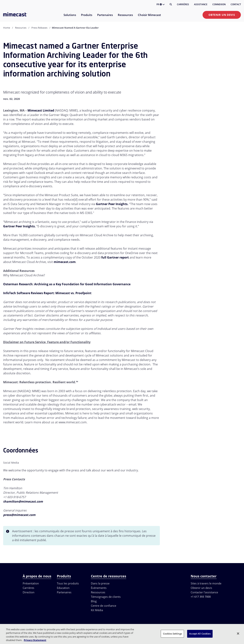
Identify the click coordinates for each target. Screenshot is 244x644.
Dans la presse (100, 583)
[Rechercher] (171, 4)
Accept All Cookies (200, 634)
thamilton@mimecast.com (23, 501)
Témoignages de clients (106, 597)
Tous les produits (68, 583)
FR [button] (161, 4)
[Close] (238, 633)
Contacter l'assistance (204, 592)
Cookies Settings (172, 634)
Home (7, 28)
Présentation (31, 583)
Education (63, 588)
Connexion (219, 4)
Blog (94, 601)
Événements (99, 588)
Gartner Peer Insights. (112, 204)
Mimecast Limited (41, 110)
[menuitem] (70, 17)
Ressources (98, 592)
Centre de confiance (104, 606)
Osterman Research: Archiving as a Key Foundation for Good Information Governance (67, 284)
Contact (236, 4)
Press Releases (39, 28)
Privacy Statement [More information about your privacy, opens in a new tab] (35, 640)
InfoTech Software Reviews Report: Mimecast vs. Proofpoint (47, 293)
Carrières (183, 4)
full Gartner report (115, 257)
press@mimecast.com (19, 515)
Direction (29, 592)
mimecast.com (65, 262)
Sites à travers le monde (206, 583)
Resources (21, 28)
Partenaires (64, 592)
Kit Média (97, 610)
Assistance (201, 4)
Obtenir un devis (222, 15)
